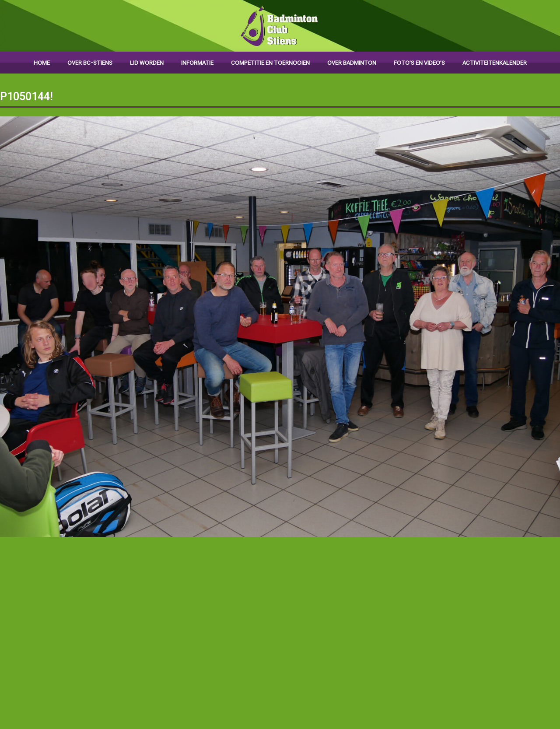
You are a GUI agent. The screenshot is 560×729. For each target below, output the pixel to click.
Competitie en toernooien (270, 63)
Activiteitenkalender (495, 63)
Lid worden (147, 63)
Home (42, 63)
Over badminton (352, 63)
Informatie (197, 63)
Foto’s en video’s (419, 63)
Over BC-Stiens (90, 63)
